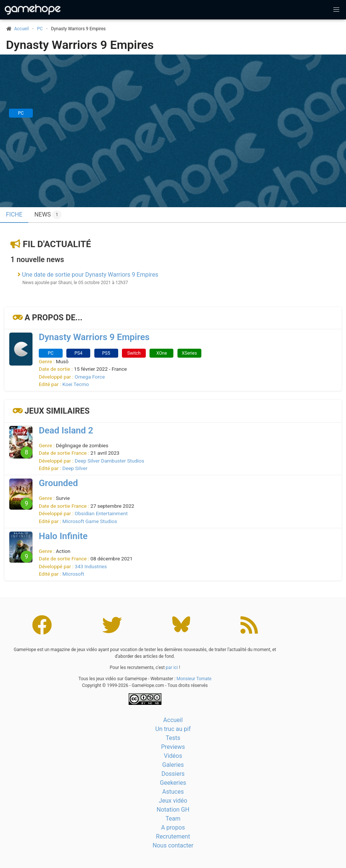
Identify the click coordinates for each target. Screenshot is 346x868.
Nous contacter (173, 845)
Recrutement (173, 836)
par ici (172, 668)
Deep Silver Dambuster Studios (109, 461)
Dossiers (173, 774)
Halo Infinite (63, 536)
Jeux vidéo (173, 801)
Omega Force (90, 377)
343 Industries (91, 566)
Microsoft (73, 574)
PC (40, 29)
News (48, 215)
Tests (173, 738)
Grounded (58, 483)
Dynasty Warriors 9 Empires (80, 45)
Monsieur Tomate (194, 679)
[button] (336, 10)
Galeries (173, 765)
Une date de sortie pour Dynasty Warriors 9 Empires (90, 275)
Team (173, 819)
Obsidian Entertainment (101, 513)
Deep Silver (75, 468)
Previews (173, 747)
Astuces (173, 792)
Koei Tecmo (76, 384)
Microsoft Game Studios (90, 521)
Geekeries (173, 783)
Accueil (173, 720)
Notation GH (173, 810)
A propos (173, 827)
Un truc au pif (173, 729)
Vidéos (173, 756)
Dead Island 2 (66, 430)
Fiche (14, 214)
